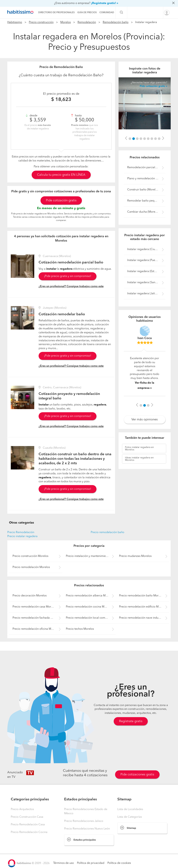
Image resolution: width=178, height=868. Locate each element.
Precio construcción (41, 22)
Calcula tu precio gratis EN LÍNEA (61, 175)
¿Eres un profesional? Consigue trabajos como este (71, 287)
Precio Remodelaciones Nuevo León (87, 829)
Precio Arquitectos (22, 809)
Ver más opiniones (145, 420)
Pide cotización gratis (61, 200)
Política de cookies (119, 863)
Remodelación (87, 22)
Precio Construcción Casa (27, 817)
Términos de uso (64, 863)
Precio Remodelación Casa (28, 825)
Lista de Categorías (130, 817)
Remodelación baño (116, 22)
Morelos (66, 22)
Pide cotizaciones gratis (137, 775)
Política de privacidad (91, 863)
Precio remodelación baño (108, 532)
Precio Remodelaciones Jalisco (84, 821)
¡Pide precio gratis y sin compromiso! (68, 276)
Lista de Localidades (130, 809)
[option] (145, 103)
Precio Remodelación (21, 532)
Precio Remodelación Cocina (29, 832)
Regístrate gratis (131, 721)
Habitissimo (15, 22)
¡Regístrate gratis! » (105, 3)
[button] (126, 138)
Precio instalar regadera (22, 536)
